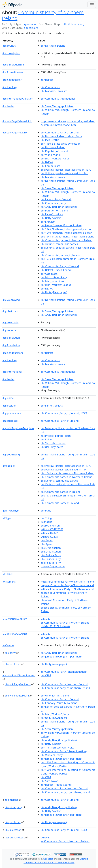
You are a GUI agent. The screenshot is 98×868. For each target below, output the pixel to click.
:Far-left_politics (52, 214)
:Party (46, 511)
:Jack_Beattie (50, 140)
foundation (11, 345)
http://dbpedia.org (73, 24)
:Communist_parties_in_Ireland (61, 255)
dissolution (11, 338)
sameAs (9, 582)
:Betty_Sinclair (51, 218)
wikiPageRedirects (18, 684)
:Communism (51, 87)
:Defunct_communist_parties (59, 244)
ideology (10, 87)
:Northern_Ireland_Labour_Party (61, 136)
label (8, 574)
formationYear (13, 72)
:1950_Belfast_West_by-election (61, 144)
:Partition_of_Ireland (54, 211)
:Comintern (49, 274)
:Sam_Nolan (50, 781)
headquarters (13, 353)
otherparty (13, 807)
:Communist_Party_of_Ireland (60, 133)
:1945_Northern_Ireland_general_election (67, 229)
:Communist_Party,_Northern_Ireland (64, 684)
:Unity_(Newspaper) (54, 292)
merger (12, 800)
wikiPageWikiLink (15, 133)
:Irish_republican (52, 281)
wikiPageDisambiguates (19, 675)
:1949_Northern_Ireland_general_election (67, 233)
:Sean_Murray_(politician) (57, 106)
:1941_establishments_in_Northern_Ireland (68, 237)
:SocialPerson (50, 526)
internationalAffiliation (18, 99)
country (9, 46)
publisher (13, 664)
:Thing (46, 518)
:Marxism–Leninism (54, 91)
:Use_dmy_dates (52, 447)
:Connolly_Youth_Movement (59, 703)
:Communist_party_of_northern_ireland (65, 688)
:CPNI (46, 675)
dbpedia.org (31, 28)
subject (9, 466)
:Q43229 (50, 533)
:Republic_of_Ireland (54, 151)
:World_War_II (51, 155)
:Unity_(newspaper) (54, 664)
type (7, 518)
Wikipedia (48, 859)
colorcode (10, 322)
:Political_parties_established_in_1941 (64, 173)
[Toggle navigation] (92, 5)
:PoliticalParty (51, 555)
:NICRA (47, 289)
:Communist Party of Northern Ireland (67, 582)
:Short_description (53, 443)
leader (8, 106)
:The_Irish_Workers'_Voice (58, 748)
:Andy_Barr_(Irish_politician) (59, 207)
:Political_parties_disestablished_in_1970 (66, 170)
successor (10, 421)
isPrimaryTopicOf (15, 634)
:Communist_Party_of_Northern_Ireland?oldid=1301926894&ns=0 (66, 623)
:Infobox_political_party (56, 436)
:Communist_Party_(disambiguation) (64, 672)
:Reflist (47, 439)
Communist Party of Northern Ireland (43, 15)
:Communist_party (53, 203)
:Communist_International (58, 99)
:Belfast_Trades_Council (56, 270)
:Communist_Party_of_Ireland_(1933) (64, 413)
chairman (10, 311)
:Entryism (48, 222)
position (9, 406)
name (8, 398)
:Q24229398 (52, 529)
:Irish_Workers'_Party (55, 159)
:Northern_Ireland (53, 46)
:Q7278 (49, 537)
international (12, 372)
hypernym (11, 511)
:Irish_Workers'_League (56, 285)
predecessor (12, 413)
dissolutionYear (14, 65)
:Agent (46, 522)
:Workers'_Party (52, 755)
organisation (30, 24)
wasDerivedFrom (15, 619)
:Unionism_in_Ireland (55, 696)
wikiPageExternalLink (17, 121)
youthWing (11, 300)
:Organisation (51, 548)
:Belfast (47, 80)
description (11, 53)
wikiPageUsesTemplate (18, 428)
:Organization (53, 566)
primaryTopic (15, 838)
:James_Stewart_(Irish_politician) (61, 225)
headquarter (12, 80)
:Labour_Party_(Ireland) (56, 199)
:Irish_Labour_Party (54, 277)
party (10, 653)
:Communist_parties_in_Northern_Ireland (67, 240)
